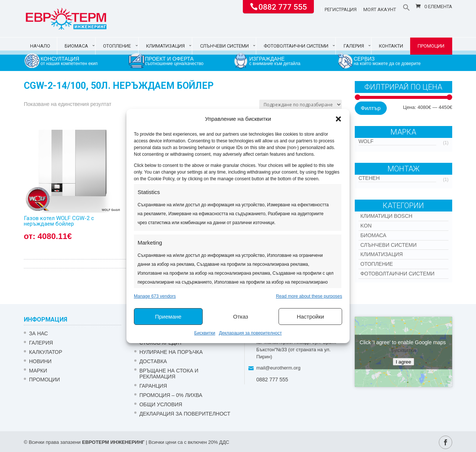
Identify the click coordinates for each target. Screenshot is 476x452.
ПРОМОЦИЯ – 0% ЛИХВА (171, 395)
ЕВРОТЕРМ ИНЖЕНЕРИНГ (113, 442)
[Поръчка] (300, 105)
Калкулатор (46, 352)
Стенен (369, 178)
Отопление (117, 46)
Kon (366, 226)
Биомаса (76, 46)
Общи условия (161, 404)
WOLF (366, 141)
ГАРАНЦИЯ (153, 386)
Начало (40, 46)
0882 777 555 (283, 6)
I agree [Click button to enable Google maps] (403, 361)
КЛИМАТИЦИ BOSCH (386, 216)
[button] (338, 119)
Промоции (431, 46)
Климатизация (165, 46)
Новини (40, 361)
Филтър (371, 108)
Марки (38, 371)
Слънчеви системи (224, 46)
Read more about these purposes (309, 296)
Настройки (311, 317)
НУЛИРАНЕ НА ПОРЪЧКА (171, 352)
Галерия (354, 46)
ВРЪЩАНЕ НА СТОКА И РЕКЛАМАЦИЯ (169, 374)
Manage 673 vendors (155, 296)
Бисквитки (205, 333)
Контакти (391, 46)
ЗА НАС (38, 333)
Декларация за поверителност (250, 333)
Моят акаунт (380, 10)
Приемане (168, 317)
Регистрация (341, 10)
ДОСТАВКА (153, 361)
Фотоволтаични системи (296, 46)
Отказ (241, 317)
